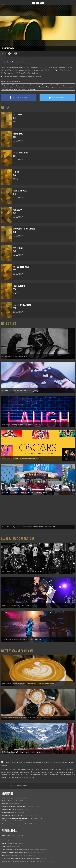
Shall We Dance (33, 70)
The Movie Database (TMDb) (64, 770)
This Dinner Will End (7, 798)
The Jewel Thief (6, 801)
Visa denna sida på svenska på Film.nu (15, 62)
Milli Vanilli (5, 804)
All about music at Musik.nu (18, 538)
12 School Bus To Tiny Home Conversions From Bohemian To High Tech (22, 861)
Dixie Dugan (11, 73)
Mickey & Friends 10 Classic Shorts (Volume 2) (14, 818)
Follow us (4, 841)
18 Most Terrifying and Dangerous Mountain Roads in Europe (19, 852)
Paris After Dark (30, 73)
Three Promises (6, 812)
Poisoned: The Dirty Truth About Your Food (14, 807)
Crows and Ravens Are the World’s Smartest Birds (16, 850)
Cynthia (67, 70)
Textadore (5, 864)
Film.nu (4, 844)
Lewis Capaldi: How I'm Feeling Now (12, 815)
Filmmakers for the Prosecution (11, 824)
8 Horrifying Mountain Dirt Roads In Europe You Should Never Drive (21, 858)
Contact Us (5, 838)
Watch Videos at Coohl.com (17, 651)
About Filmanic (6, 835)
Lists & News (9, 324)
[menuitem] (4, 786)
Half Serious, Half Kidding (9, 810)
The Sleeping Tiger (52, 70)
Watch (3, 855)
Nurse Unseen (6, 821)
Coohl (3, 847)
